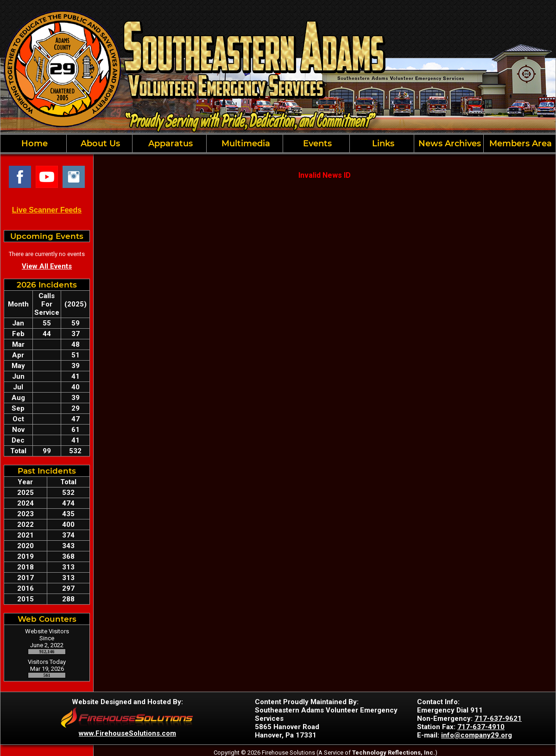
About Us (99, 144)
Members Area (519, 144)
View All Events (47, 266)
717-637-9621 (498, 719)
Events (316, 144)
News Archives (449, 144)
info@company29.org (477, 735)
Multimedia (245, 144)
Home (33, 144)
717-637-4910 (481, 727)
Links (382, 144)
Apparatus (169, 144)
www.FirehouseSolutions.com (127, 733)
